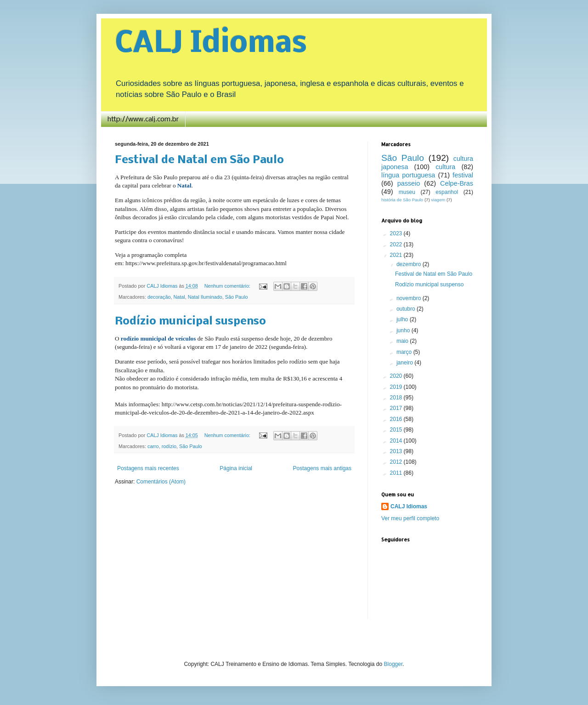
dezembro (410, 264)
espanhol (447, 192)
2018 (397, 398)
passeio (409, 183)
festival (463, 175)
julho (403, 319)
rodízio (169, 446)
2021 (397, 255)
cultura (445, 167)
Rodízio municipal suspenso (190, 321)
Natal (179, 297)
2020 (397, 376)
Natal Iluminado (205, 297)
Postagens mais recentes (148, 468)
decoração (159, 297)
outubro (407, 309)
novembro (410, 298)
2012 (397, 462)
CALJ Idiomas (211, 44)
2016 (397, 419)
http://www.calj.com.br (143, 119)
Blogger (393, 664)
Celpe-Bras (457, 183)
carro (153, 446)
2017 (397, 408)
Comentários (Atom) (161, 482)
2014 (397, 441)
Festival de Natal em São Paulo (199, 160)
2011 (397, 473)
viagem (438, 200)
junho (404, 330)
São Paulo (237, 297)
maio (403, 341)
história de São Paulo (402, 200)
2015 (397, 430)
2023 (397, 233)
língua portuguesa (408, 175)
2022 (397, 244)
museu (407, 192)
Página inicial (236, 468)
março (405, 352)
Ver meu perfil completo (410, 518)
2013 (397, 451)
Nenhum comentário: (228, 286)
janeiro (405, 363)
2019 (397, 387)
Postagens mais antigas (322, 468)
